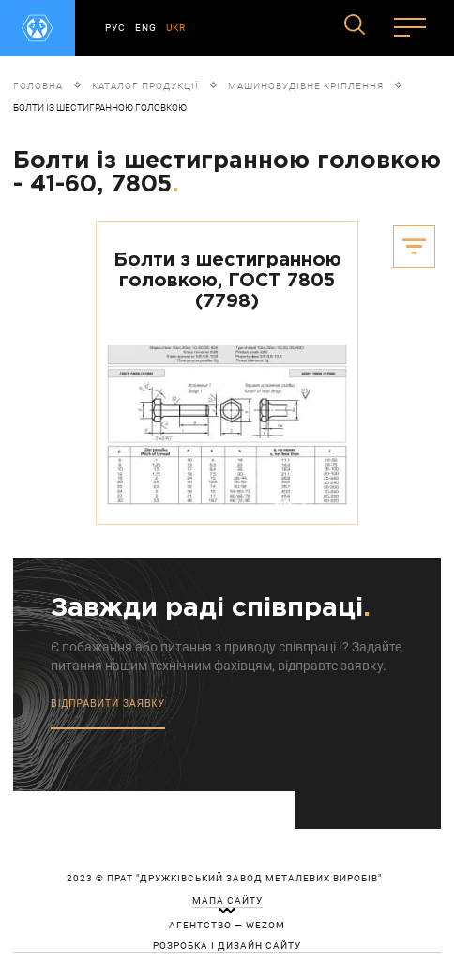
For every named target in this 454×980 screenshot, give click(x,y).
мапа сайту (227, 901)
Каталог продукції (145, 86)
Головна (38, 86)
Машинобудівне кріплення (306, 86)
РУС (115, 28)
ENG (146, 28)
